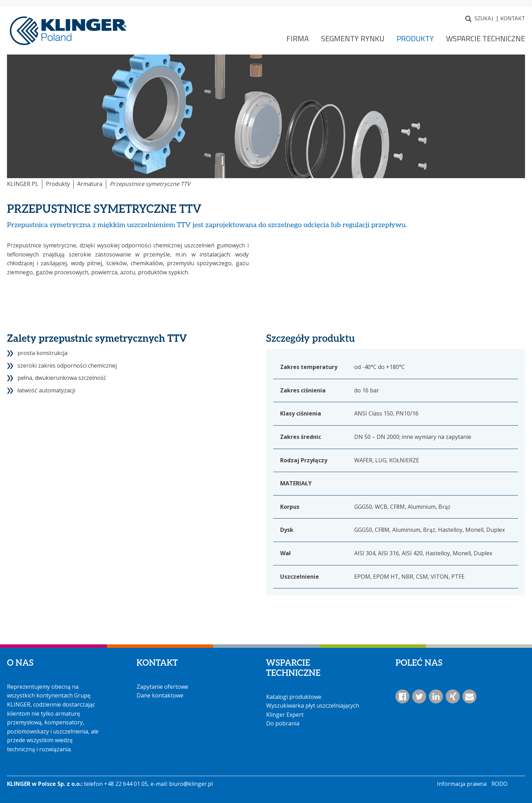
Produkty (58, 184)
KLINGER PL (23, 184)
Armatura (90, 184)
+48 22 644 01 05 (126, 784)
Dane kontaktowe (160, 695)
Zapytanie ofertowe (162, 687)
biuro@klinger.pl (191, 784)
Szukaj (484, 18)
